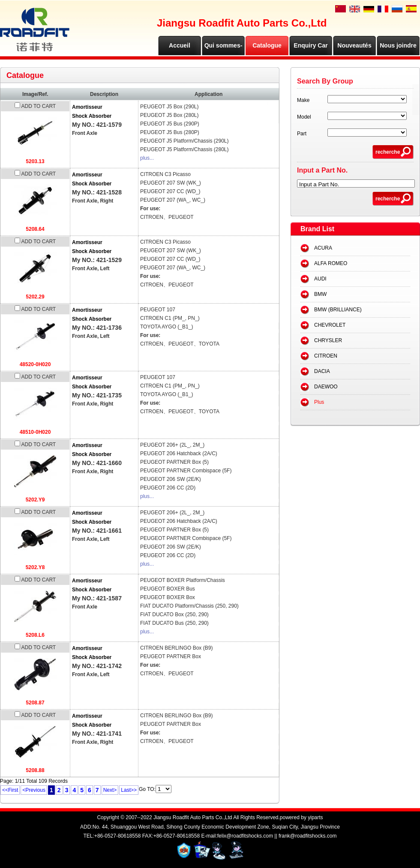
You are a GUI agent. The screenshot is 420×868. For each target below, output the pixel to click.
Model (304, 117)
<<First (10, 790)
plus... (147, 158)
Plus (319, 402)
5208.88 (35, 770)
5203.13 (35, 161)
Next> (110, 790)
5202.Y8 (35, 567)
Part (302, 134)
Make (303, 100)
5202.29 (35, 297)
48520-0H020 (35, 364)
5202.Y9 (35, 500)
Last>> (129, 790)
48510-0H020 (35, 432)
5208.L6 (35, 635)
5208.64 (35, 229)
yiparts (315, 817)
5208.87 (35, 703)
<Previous (34, 790)
